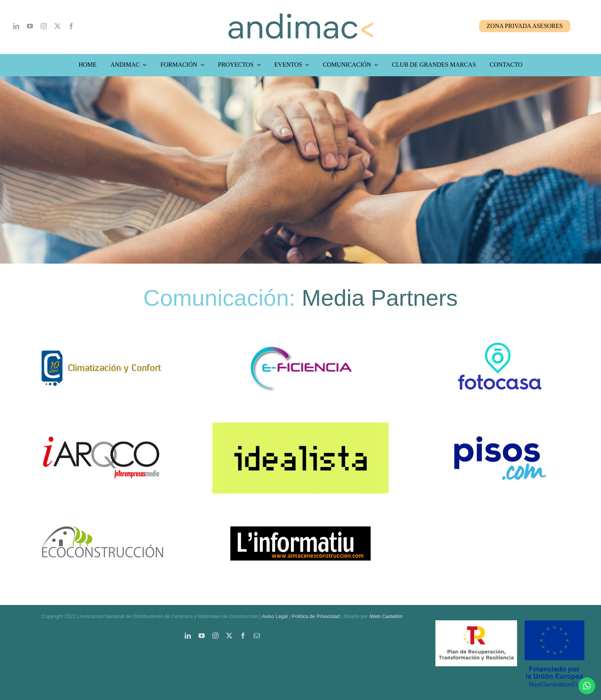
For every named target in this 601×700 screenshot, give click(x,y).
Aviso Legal (275, 616)
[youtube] (30, 26)
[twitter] (57, 26)
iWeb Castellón (386, 616)
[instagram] (44, 26)
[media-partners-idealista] (300, 426)
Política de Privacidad (316, 616)
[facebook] (71, 26)
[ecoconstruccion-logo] (101, 516)
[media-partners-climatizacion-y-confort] (101, 336)
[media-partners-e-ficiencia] (300, 336)
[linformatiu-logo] (300, 516)
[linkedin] (16, 26)
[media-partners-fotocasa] (500, 336)
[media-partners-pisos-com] (500, 426)
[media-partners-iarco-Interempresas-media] (101, 426)
